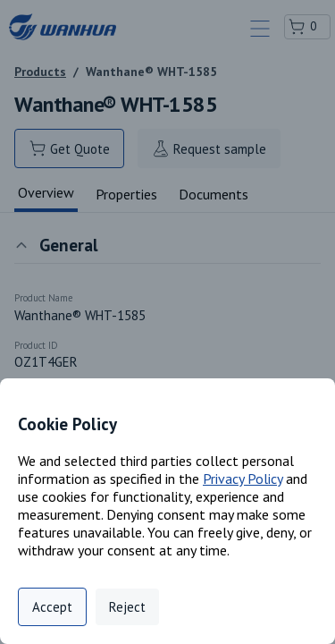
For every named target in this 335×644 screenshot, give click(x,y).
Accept (52, 607)
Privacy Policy (243, 479)
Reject (127, 607)
